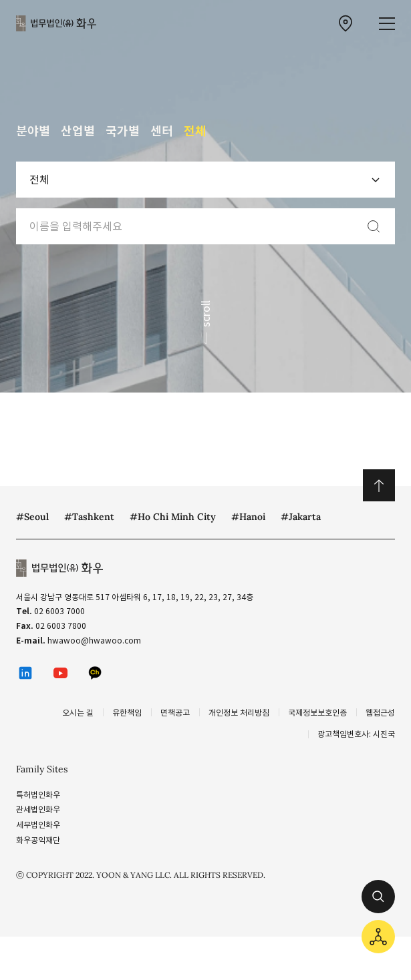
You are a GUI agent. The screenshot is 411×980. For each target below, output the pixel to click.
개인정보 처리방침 (239, 713)
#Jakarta (301, 517)
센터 (162, 131)
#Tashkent (89, 517)
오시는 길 (78, 713)
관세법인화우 (38, 809)
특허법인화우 (38, 795)
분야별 (33, 131)
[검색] (374, 226)
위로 (379, 485)
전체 (195, 131)
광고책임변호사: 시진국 (356, 734)
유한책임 (127, 713)
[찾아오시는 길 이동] (346, 23)
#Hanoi (248, 517)
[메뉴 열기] (387, 24)
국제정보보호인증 (317, 713)
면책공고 (175, 713)
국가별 (123, 131)
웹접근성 (380, 713)
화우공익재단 (38, 840)
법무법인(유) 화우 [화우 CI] (56, 23)
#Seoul (32, 517)
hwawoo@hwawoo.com (94, 641)
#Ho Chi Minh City (173, 517)
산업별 (78, 131)
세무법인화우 (38, 825)
